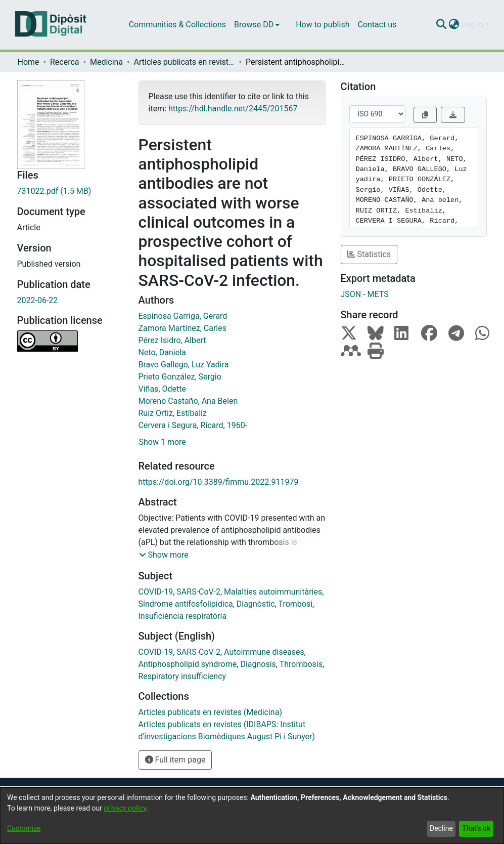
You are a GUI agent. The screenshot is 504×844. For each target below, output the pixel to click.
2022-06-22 (38, 300)
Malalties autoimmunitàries (273, 592)
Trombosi (295, 604)
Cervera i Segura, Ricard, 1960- (193, 425)
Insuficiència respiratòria (183, 616)
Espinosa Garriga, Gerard (183, 316)
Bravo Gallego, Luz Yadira (184, 365)
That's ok (476, 828)
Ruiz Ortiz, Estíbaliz (173, 413)
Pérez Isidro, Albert (172, 340)
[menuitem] (257, 25)
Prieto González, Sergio (180, 377)
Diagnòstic (256, 604)
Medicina (106, 62)
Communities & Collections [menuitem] (177, 25)
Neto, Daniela (162, 352)
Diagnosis (258, 664)
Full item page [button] (175, 760)
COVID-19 (156, 592)
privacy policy (125, 808)
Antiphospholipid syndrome (188, 664)
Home (29, 62)
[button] (164, 555)
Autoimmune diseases (264, 652)
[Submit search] (442, 25)
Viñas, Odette (162, 389)
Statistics (369, 254)
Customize (24, 828)
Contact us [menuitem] (377, 25)
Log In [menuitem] (473, 25)
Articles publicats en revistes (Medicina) (185, 62)
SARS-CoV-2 (198, 592)
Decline (441, 828)
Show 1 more (163, 442)
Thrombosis (301, 664)
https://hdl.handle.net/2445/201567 (233, 109)
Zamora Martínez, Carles (182, 328)
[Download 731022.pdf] (70, 191)
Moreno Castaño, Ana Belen (188, 401)
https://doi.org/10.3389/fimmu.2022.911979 (219, 482)
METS (378, 294)
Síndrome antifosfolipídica (186, 604)
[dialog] (252, 816)
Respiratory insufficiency (182, 676)
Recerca (65, 62)
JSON (351, 294)
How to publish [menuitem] (323, 25)
